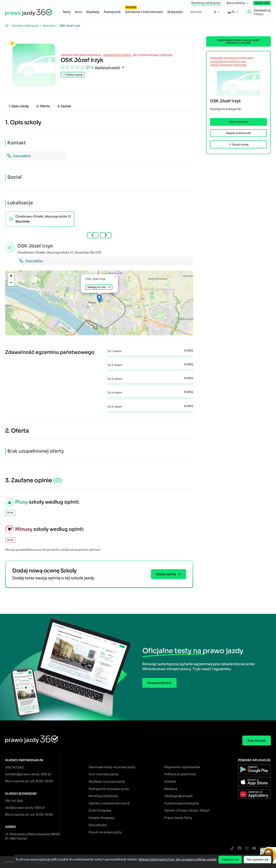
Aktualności (98, 825)
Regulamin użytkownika (182, 767)
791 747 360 (14, 801)
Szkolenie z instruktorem (144, 11)
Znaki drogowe (100, 810)
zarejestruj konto (117, 55)
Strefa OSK (262, 3)
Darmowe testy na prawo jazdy (112, 767)
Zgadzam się (230, 859)
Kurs (78, 12)
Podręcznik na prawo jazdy (109, 789)
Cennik (196, 12)
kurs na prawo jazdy (104, 774)
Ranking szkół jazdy (206, 3)
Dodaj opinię (169, 574)
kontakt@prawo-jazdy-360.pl (28, 774)
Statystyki (175, 12)
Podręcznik (112, 12)
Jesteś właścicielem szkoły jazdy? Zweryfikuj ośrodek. (239, 41)
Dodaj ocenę (73, 75)
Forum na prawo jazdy (105, 832)
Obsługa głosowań (178, 796)
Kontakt (170, 781)
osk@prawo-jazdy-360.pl (25, 808)
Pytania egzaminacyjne (182, 803)
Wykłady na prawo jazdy (107, 781)
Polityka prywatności (180, 774)
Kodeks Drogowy (102, 818)
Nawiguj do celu (99, 287)
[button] (99, 299)
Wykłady (93, 12)
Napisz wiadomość (238, 133)
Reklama (171, 789)
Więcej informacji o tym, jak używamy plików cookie (178, 859)
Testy (67, 12)
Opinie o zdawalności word (109, 803)
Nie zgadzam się (257, 859)
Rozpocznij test (159, 683)
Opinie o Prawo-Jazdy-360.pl (187, 810)
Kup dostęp (257, 740)
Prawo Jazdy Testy (178, 818)
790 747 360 (14, 767)
